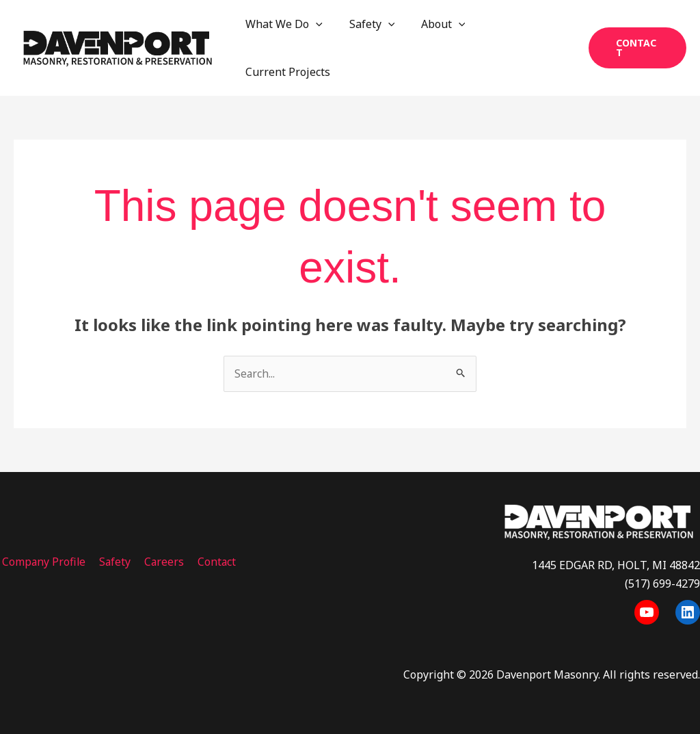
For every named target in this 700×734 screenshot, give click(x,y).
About (432, 24)
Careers (159, 562)
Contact (210, 562)
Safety (365, 24)
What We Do (282, 24)
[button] (635, 48)
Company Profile (42, 562)
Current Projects (286, 72)
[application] (314, 24)
